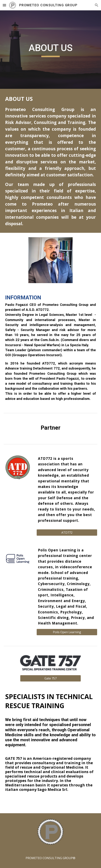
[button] (4, 5)
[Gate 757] (50, 678)
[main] (50, 50)
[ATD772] (67, 533)
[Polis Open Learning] (67, 632)
